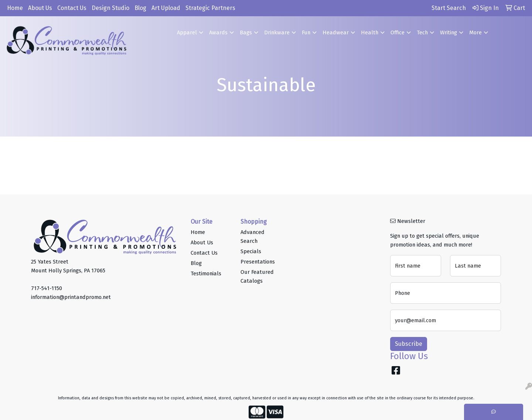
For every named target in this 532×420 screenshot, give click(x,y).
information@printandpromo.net (71, 297)
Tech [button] (422, 32)
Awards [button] (218, 32)
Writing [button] (449, 32)
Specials (251, 251)
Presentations (258, 262)
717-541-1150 (47, 288)
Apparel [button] (187, 32)
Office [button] (398, 32)
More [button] (475, 32)
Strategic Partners (210, 8)
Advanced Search (253, 237)
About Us (40, 8)
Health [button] (370, 32)
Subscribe (409, 344)
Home (15, 8)
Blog (140, 8)
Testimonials (206, 273)
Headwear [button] (336, 32)
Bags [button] (246, 32)
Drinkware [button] (277, 32)
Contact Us (72, 8)
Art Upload (166, 8)
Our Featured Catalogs (257, 276)
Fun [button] (306, 32)
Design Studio (110, 8)
